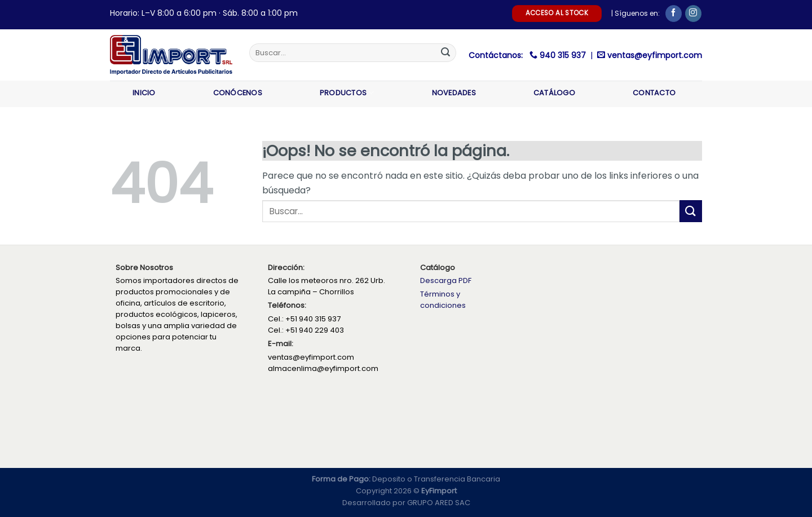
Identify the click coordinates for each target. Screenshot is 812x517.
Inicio (144, 93)
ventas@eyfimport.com (655, 55)
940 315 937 (564, 55)
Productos (347, 93)
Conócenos (238, 93)
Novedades (454, 93)
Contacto (654, 93)
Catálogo (554, 93)
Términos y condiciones (443, 300)
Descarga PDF (446, 280)
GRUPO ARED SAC (439, 503)
